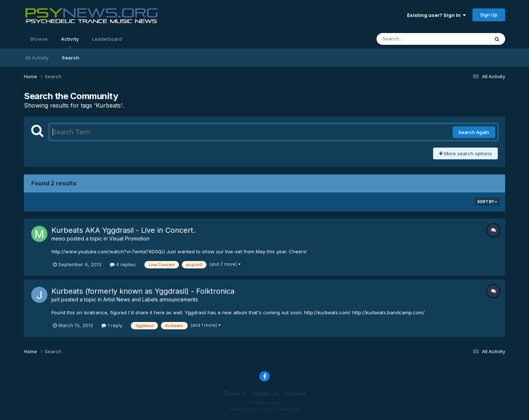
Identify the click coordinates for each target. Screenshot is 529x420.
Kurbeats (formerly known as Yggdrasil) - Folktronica (143, 291)
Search (71, 58)
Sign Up (489, 15)
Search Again (474, 132)
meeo (58, 238)
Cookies (296, 393)
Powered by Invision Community (264, 409)
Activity (70, 42)
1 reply (112, 325)
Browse (39, 39)
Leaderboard (107, 39)
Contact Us (265, 393)
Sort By (487, 202)
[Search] (413, 39)
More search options (465, 153)
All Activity (37, 58)
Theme (234, 393)
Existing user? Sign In (436, 15)
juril (55, 299)
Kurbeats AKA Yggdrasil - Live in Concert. (123, 230)
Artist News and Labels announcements (151, 299)
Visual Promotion (129, 238)
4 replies (123, 264)
